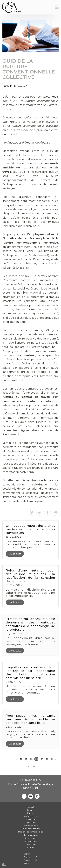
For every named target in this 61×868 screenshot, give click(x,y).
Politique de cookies (30, 829)
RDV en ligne (30, 841)
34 (42, 759)
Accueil (30, 807)
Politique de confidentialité (30, 832)
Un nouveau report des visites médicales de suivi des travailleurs (30, 529)
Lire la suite (15, 554)
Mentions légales (31, 835)
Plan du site (30, 838)
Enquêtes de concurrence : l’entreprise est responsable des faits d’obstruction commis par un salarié (30, 673)
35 (47, 759)
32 (31, 759)
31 (26, 759)
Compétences (30, 816)
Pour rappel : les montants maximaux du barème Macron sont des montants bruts (30, 719)
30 (21, 759)
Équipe (31, 813)
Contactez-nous (30, 826)
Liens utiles (31, 844)
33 (37, 759)
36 (52, 759)
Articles (31, 847)
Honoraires (31, 819)
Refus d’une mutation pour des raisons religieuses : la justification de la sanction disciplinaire (30, 576)
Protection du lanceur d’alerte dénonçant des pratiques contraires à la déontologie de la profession (30, 624)
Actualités (30, 822)
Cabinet (31, 810)
